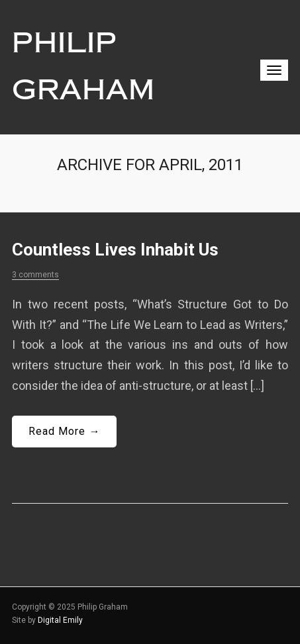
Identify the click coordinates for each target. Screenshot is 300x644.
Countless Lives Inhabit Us (115, 250)
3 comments (35, 275)
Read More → (64, 431)
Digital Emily (60, 620)
